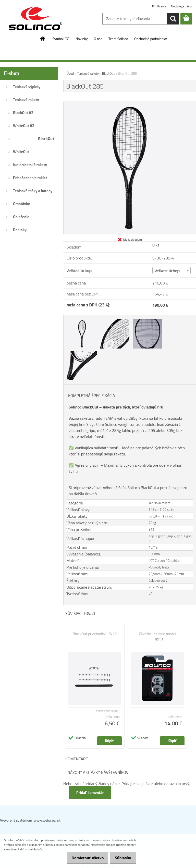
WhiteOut (21, 152)
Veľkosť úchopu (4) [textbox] (171, 271)
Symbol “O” (61, 39)
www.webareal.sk (47, 820)
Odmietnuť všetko (82, 858)
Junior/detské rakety (30, 165)
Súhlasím (121, 858)
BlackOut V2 (23, 113)
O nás (98, 39)
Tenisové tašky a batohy (33, 191)
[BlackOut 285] (130, 104)
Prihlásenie (160, 6)
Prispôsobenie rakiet (30, 178)
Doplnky (20, 230)
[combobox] (171, 270)
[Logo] (35, 19)
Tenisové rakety (26, 100)
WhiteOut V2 (24, 126)
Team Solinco (118, 39)
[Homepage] (43, 39)
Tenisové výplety (27, 87)
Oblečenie (21, 217)
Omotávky (21, 204)
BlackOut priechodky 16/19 (95, 634)
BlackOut (46, 139)
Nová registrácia (181, 6)
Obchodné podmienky (151, 39)
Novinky (82, 39)
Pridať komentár (90, 793)
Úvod (70, 73)
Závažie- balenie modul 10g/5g (157, 637)
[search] (173, 19)
